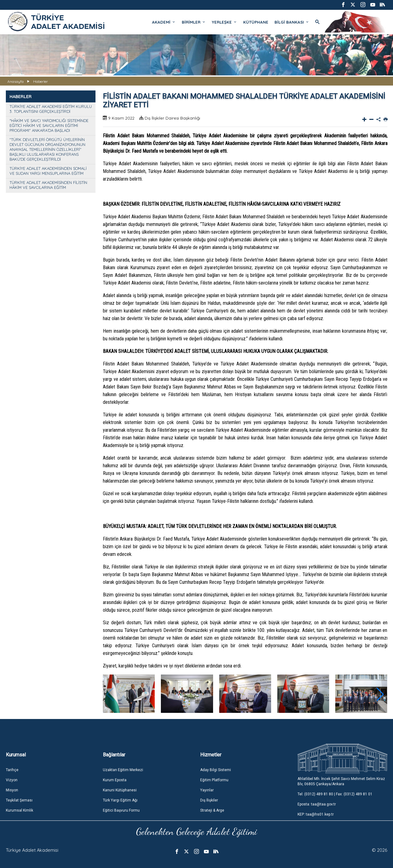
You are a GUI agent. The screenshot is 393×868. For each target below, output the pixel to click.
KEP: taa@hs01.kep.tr (316, 814)
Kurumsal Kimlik (19, 810)
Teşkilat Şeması (19, 800)
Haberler (41, 81)
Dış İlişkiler (209, 800)
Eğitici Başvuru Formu (121, 810)
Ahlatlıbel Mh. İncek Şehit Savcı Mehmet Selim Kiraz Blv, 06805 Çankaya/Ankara (341, 781)
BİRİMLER (194, 22)
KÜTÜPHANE (256, 22)
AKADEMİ (164, 22)
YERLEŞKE (224, 22)
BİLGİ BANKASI (292, 22)
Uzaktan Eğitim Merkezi (123, 770)
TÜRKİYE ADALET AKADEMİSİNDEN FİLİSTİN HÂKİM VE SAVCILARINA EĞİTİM (48, 185)
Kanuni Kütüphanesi (120, 790)
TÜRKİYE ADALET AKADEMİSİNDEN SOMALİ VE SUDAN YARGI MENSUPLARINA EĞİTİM (48, 171)
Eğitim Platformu (214, 780)
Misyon (12, 790)
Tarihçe (12, 770)
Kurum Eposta (115, 780)
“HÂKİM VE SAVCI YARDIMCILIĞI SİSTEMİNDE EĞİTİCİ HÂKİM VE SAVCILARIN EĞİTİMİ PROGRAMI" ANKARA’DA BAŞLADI (49, 125)
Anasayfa (16, 81)
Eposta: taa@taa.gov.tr (317, 804)
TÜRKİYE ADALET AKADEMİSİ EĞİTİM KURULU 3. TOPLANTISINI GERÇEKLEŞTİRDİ (51, 109)
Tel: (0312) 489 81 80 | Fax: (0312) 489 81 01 (335, 794)
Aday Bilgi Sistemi (216, 770)
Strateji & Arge (212, 810)
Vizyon (12, 780)
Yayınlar (207, 790)
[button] (380, 694)
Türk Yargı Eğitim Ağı (120, 800)
